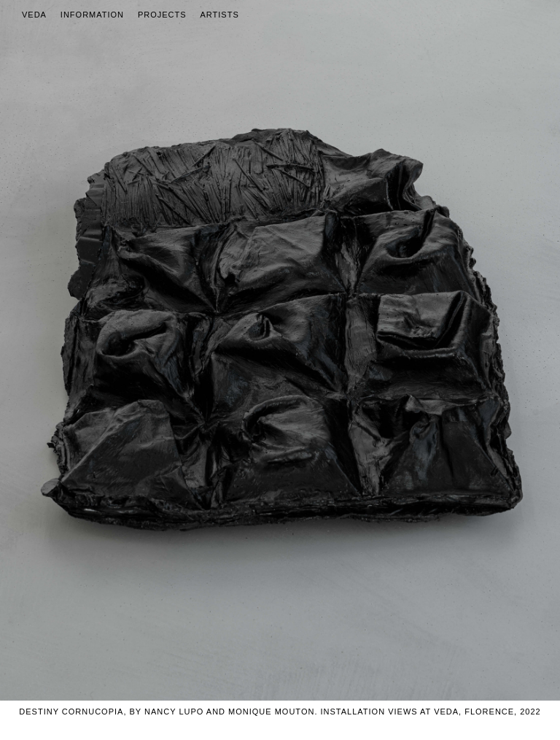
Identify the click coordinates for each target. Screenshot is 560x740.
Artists (220, 15)
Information (92, 15)
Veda (34, 15)
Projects (162, 15)
